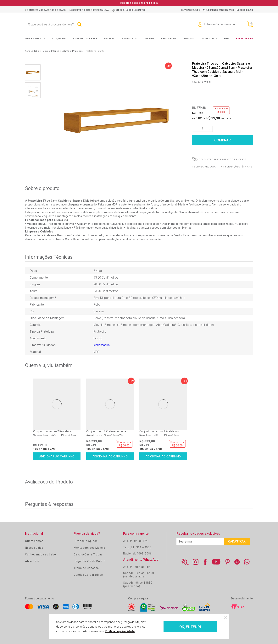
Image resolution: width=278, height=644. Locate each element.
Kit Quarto (59, 38)
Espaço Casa (244, 38)
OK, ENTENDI (190, 627)
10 (199, 118)
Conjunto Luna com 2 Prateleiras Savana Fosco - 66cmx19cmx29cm (55, 433)
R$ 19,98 (213, 118)
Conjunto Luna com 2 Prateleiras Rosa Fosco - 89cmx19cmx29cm (159, 433)
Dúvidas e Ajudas (86, 541)
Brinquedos (169, 38)
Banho (150, 38)
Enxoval (189, 38)
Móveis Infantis (35, 38)
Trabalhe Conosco (86, 568)
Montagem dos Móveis (89, 548)
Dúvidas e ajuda (191, 10)
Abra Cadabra (32, 51)
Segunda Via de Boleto (90, 561)
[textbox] (54, 25)
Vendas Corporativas (88, 575)
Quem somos (34, 541)
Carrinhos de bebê (85, 38)
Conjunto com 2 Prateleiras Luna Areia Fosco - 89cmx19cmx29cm (106, 433)
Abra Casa (32, 561)
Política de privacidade (120, 631)
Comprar (222, 140)
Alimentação (130, 38)
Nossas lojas (245, 10)
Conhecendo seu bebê (41, 554)
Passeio (109, 38)
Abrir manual (102, 345)
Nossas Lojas (34, 548)
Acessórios (210, 38)
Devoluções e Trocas (88, 554)
